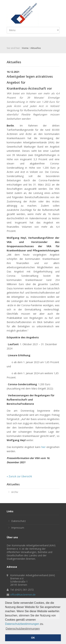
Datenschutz (18, 521)
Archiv (15, 492)
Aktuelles (36, 48)
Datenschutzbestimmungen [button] (23, 629)
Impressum (18, 528)
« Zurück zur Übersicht (19, 476)
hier (43, 447)
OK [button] (33, 638)
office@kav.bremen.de (23, 595)
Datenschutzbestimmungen (22, 624)
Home (25, 48)
